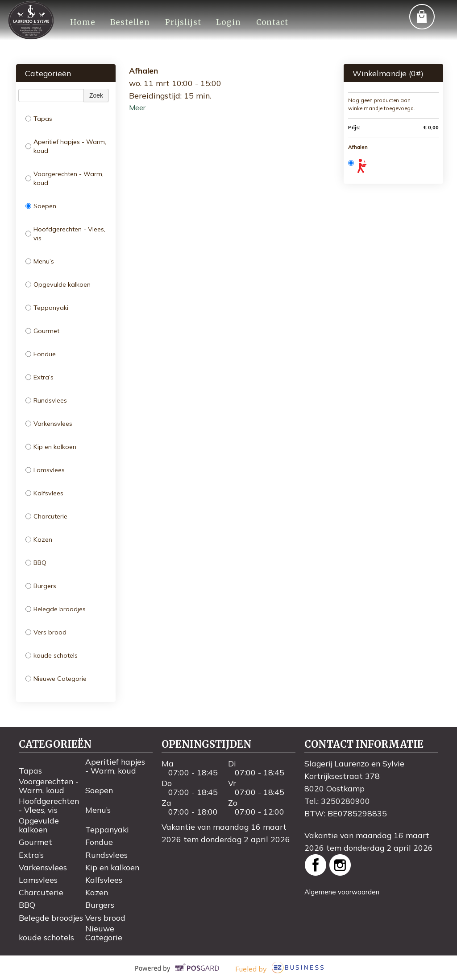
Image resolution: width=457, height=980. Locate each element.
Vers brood (46, 632)
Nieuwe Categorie (56, 679)
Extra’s (39, 377)
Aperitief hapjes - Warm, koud (66, 146)
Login (227, 22)
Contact (270, 22)
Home (82, 22)
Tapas (39, 119)
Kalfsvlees (44, 493)
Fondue (41, 354)
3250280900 (345, 801)
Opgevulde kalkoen (58, 284)
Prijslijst (182, 22)
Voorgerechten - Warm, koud (64, 178)
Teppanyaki (47, 308)
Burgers (41, 586)
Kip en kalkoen (51, 447)
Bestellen (129, 22)
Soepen (41, 206)
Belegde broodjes (56, 609)
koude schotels (52, 655)
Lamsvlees (45, 470)
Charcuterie (46, 516)
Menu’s (40, 261)
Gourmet (42, 331)
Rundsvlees (46, 400)
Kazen (39, 539)
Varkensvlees (49, 424)
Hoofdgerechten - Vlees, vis (65, 234)
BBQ (36, 563)
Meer (137, 107)
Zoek (96, 95)
